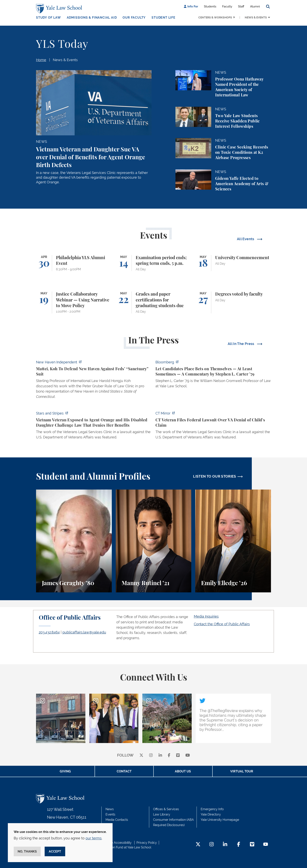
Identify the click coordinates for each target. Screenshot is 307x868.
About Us (183, 771)
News (110, 809)
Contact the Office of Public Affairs (222, 624)
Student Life (163, 18)
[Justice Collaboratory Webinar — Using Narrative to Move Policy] (74, 302)
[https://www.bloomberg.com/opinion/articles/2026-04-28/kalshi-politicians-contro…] (213, 375)
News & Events (256, 17)
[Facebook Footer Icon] (239, 845)
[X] (141, 755)
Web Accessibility (119, 843)
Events (110, 814)
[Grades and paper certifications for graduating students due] (154, 302)
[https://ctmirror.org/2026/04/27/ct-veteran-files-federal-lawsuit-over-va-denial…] (213, 426)
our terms (94, 838)
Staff (241, 6)
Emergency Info (212, 809)
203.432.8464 (49, 632)
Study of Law (48, 18)
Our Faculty (134, 18)
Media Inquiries (206, 616)
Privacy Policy (147, 843)
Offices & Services (166, 809)
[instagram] (151, 755)
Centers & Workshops (215, 17)
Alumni (255, 6)
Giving (65, 771)
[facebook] (169, 755)
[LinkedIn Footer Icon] (225, 845)
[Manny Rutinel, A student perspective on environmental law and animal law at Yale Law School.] (154, 541)
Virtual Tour (242, 771)
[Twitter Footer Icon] (198, 845)
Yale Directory (211, 814)
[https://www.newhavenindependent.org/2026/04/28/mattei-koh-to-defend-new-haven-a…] (94, 381)
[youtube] (188, 755)
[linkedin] (160, 755)
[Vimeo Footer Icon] (252, 845)
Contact (124, 771)
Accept (55, 851)
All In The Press (241, 344)
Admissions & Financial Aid (92, 18)
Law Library (162, 814)
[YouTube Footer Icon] (266, 845)
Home (41, 60)
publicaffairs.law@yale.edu (84, 632)
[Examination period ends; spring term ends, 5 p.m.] (154, 263)
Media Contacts (117, 820)
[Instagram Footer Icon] (212, 845)
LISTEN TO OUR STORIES (215, 476)
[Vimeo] (178, 755)
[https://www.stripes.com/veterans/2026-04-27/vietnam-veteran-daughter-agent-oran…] (94, 426)
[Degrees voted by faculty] (233, 302)
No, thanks (27, 851)
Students (210, 6)
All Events (246, 239)
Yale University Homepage (220, 820)
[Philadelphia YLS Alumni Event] (74, 263)
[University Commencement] (233, 263)
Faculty (227, 6)
